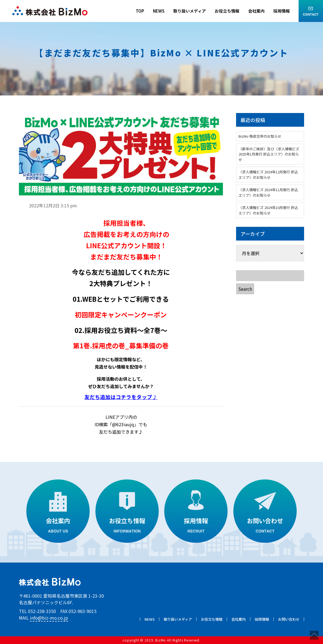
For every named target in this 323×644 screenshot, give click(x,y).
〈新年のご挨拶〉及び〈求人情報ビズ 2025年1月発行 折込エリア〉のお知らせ (269, 154)
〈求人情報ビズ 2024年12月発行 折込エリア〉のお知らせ (268, 175)
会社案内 (256, 11)
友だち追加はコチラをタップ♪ (121, 397)
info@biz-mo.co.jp (49, 618)
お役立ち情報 (227, 11)
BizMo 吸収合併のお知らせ (260, 136)
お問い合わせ (289, 619)
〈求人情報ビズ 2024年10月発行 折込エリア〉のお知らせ (268, 210)
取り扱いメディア (190, 11)
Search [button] (245, 289)
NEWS (159, 11)
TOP (140, 11)
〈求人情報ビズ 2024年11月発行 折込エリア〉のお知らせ (268, 192)
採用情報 (282, 11)
